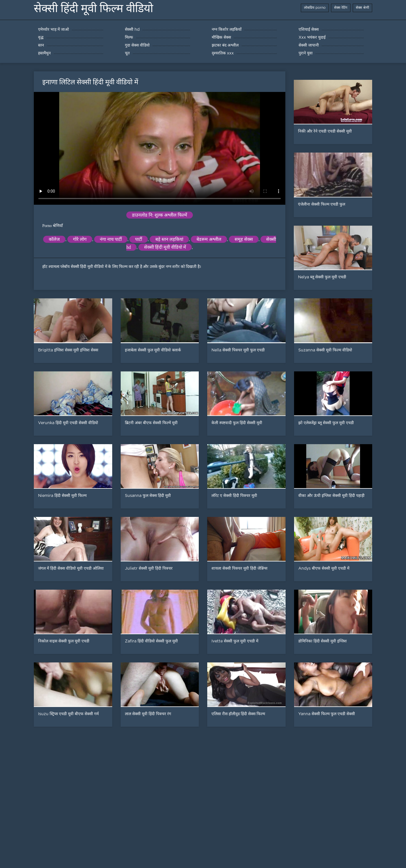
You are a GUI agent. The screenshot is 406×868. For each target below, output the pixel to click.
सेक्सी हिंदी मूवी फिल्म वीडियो (93, 8)
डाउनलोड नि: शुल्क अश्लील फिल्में (160, 215)
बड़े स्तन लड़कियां (169, 239)
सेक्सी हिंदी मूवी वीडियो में (165, 247)
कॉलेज (54, 239)
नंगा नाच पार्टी (111, 239)
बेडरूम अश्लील (209, 239)
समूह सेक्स (244, 239)
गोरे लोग (80, 239)
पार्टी (139, 239)
